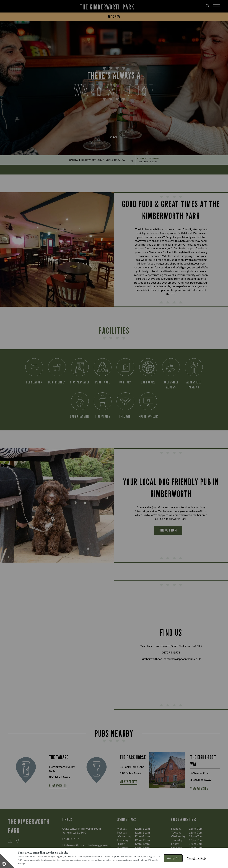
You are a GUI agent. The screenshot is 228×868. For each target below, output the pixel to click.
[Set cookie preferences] (7, 861)
